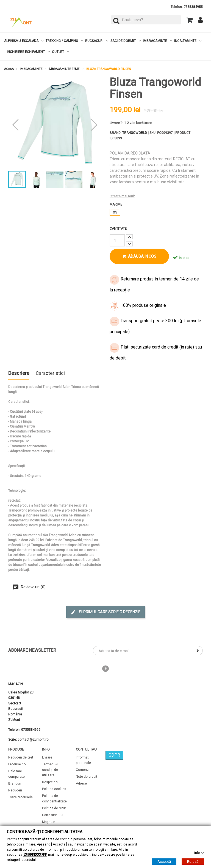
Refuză (193, 862)
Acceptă (164, 862)
